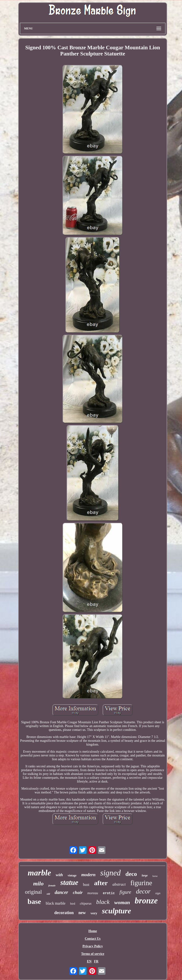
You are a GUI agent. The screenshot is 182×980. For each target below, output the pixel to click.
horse (155, 876)
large (145, 875)
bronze (146, 901)
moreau (93, 893)
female (52, 885)
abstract (119, 884)
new (82, 913)
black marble (56, 903)
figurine (141, 883)
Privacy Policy (93, 946)
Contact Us (93, 939)
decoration (64, 913)
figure (125, 892)
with (59, 875)
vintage (72, 875)
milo (38, 884)
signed (110, 873)
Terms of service (93, 954)
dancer (61, 892)
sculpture (116, 911)
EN (89, 961)
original (33, 892)
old (48, 894)
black (103, 902)
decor (143, 891)
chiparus (86, 904)
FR (96, 961)
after (101, 883)
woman (122, 902)
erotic (109, 893)
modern (88, 875)
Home (93, 931)
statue (69, 882)
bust (86, 885)
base (34, 901)
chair (78, 892)
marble (39, 873)
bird (73, 904)
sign (158, 893)
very (94, 913)
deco (131, 874)
